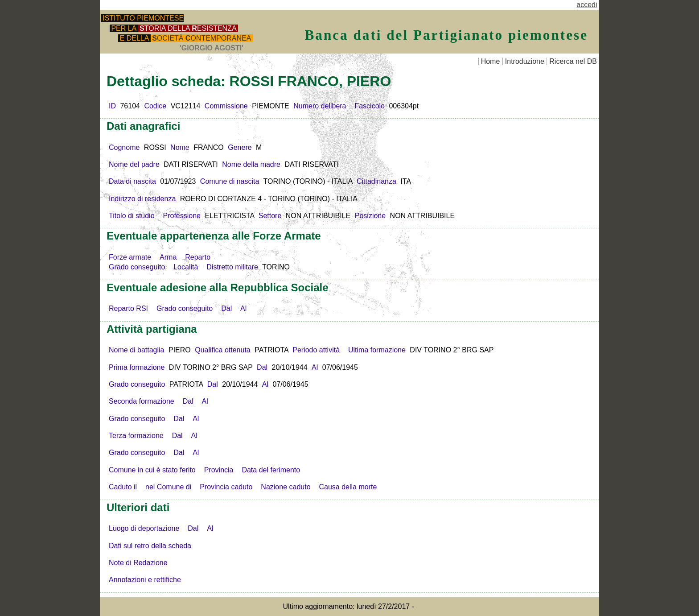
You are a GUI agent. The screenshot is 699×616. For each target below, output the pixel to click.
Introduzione (525, 61)
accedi (587, 5)
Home (491, 61)
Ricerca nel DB (573, 61)
